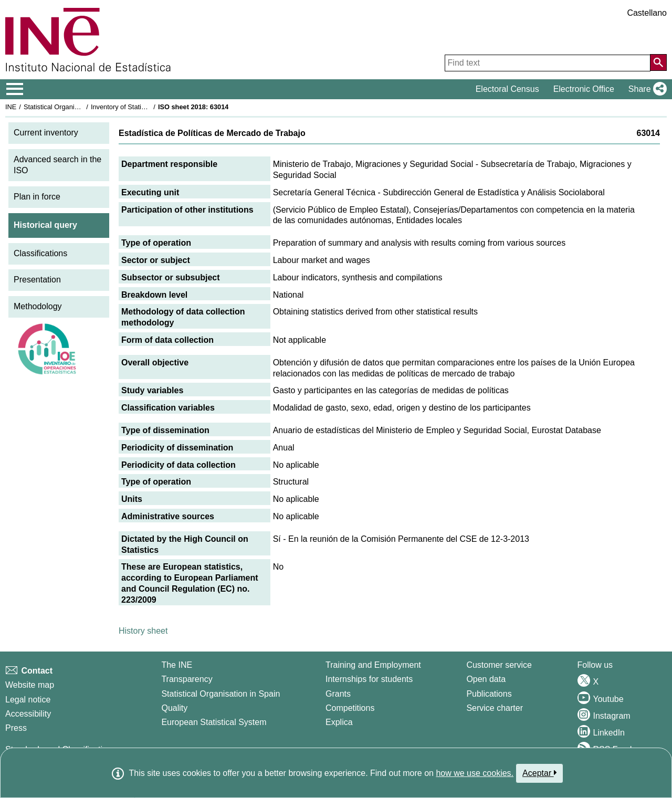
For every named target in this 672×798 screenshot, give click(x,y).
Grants (338, 694)
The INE (177, 665)
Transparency (187, 679)
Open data (486, 679)
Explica (339, 722)
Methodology (38, 306)
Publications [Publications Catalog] (489, 694)
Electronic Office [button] (584, 89)
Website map (30, 685)
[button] (645, 89)
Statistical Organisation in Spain (71, 107)
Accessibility (28, 714)
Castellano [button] (647, 13)
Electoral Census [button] (507, 89)
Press (16, 728)
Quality (174, 708)
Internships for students (369, 679)
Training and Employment (373, 665)
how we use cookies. (475, 773)
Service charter (495, 708)
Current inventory (46, 133)
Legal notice (28, 700)
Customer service (499, 665)
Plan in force (37, 197)
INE (11, 107)
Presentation (37, 280)
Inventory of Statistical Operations (141, 107)
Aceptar (539, 773)
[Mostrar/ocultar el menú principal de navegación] (15, 89)
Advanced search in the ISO (57, 165)
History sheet (143, 631)
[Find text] (548, 63)
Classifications (40, 253)
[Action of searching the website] (658, 62)
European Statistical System (214, 722)
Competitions (350, 708)
